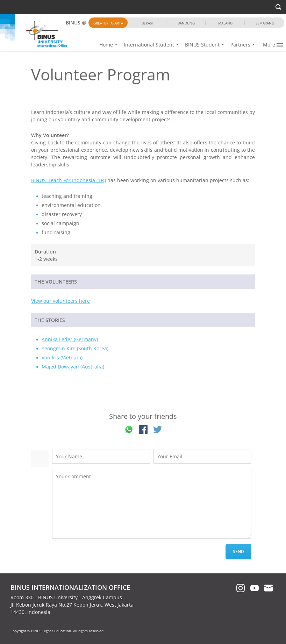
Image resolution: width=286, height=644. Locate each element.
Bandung (186, 23)
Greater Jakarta (108, 23)
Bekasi (147, 23)
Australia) (93, 367)
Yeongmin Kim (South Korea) (75, 348)
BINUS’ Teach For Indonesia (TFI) (69, 180)
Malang (225, 23)
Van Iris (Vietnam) (62, 357)
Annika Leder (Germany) (70, 339)
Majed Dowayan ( (62, 367)
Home (100, 45)
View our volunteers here (60, 301)
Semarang (265, 23)
